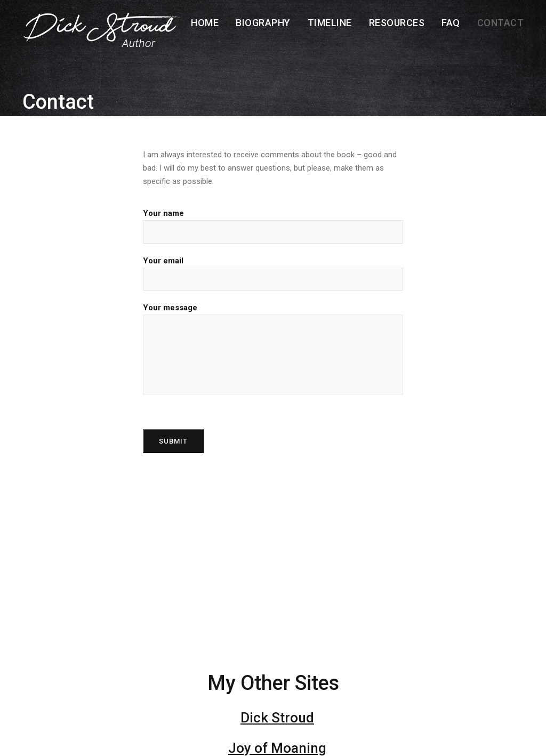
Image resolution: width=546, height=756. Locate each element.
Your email (273, 273)
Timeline (330, 23)
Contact (501, 23)
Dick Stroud (277, 718)
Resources (397, 23)
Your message (273, 349)
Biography (263, 23)
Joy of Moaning (277, 748)
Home (205, 23)
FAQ (451, 23)
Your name (273, 226)
